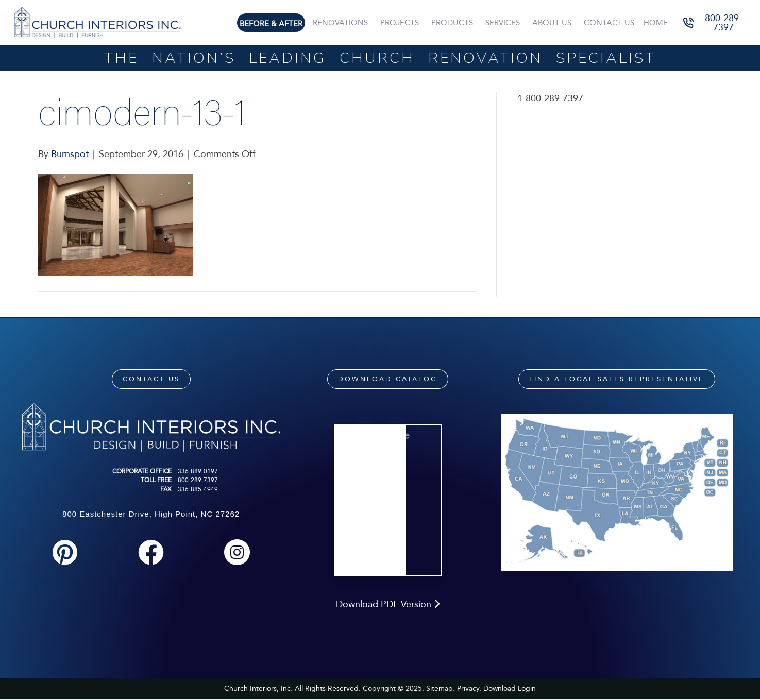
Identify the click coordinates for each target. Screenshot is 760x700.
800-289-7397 (198, 480)
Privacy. (469, 688)
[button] (716, 22)
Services (503, 23)
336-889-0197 (198, 471)
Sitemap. (441, 688)
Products (452, 23)
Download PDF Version (388, 604)
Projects (400, 23)
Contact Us (609, 23)
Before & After (271, 24)
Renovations (340, 23)
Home (656, 23)
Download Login (510, 688)
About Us (552, 23)
